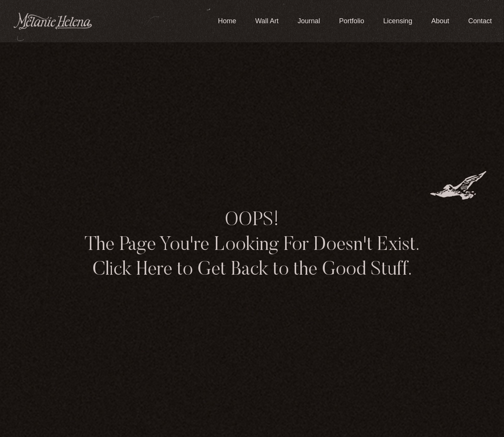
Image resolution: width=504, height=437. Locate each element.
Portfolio (352, 21)
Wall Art (267, 21)
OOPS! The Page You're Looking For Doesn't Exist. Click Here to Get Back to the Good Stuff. (252, 245)
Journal (309, 21)
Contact (480, 21)
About (440, 21)
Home (227, 21)
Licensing (398, 21)
